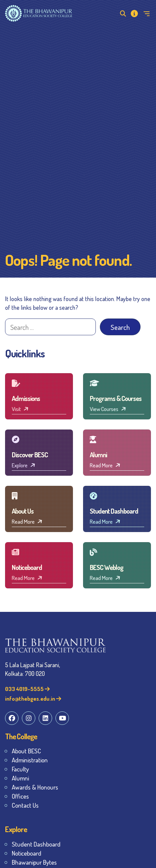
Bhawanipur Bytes (34, 862)
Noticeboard (27, 853)
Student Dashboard (36, 844)
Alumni (20, 778)
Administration (30, 760)
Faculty (20, 769)
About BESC (26, 751)
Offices (20, 796)
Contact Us (25, 805)
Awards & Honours (35, 787)
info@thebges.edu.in (33, 699)
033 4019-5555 (27, 689)
